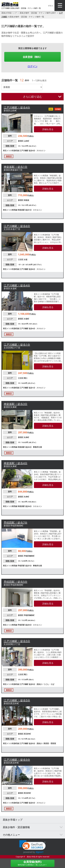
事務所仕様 (37, 447)
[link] (32, 847)
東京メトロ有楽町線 (11, 151)
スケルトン (41, 151)
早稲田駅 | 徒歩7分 (16, 522)
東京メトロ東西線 (10, 210)
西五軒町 (27, 734)
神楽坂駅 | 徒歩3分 (16, 404)
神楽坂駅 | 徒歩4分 (16, 463)
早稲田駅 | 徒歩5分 (16, 582)
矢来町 (26, 437)
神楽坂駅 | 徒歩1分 (16, 167)
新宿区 (21, 141)
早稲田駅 (21, 566)
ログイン (33, 66)
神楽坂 (26, 200)
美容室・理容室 (50, 743)
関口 (26, 378)
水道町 (26, 319)
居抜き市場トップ (9, 13)
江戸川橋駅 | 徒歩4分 (17, 107)
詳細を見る (48, 129)
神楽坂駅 (21, 210)
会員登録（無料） (33, 57)
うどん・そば (49, 684)
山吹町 (26, 141)
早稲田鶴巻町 (29, 556)
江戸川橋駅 (24, 151)
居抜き (39, 684)
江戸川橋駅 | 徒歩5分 (17, 641)
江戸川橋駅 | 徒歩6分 (17, 226)
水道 (26, 259)
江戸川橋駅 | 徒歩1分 (17, 345)
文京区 (21, 259)
